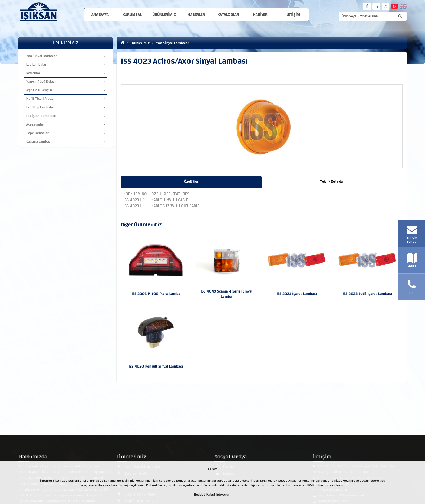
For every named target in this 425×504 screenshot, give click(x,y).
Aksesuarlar (66, 124)
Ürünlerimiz (164, 15)
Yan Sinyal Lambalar (66, 56)
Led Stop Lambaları (66, 107)
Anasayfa (100, 15)
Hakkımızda (33, 458)
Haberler (196, 15)
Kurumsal (132, 15)
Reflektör (66, 73)
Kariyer (260, 15)
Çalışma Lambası (66, 142)
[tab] (191, 182)
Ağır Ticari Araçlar (66, 90)
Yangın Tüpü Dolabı (66, 82)
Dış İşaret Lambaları (66, 116)
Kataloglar (228, 15)
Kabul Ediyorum (219, 495)
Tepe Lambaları (66, 133)
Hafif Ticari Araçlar (66, 99)
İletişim (293, 15)
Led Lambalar (66, 65)
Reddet (199, 495)
